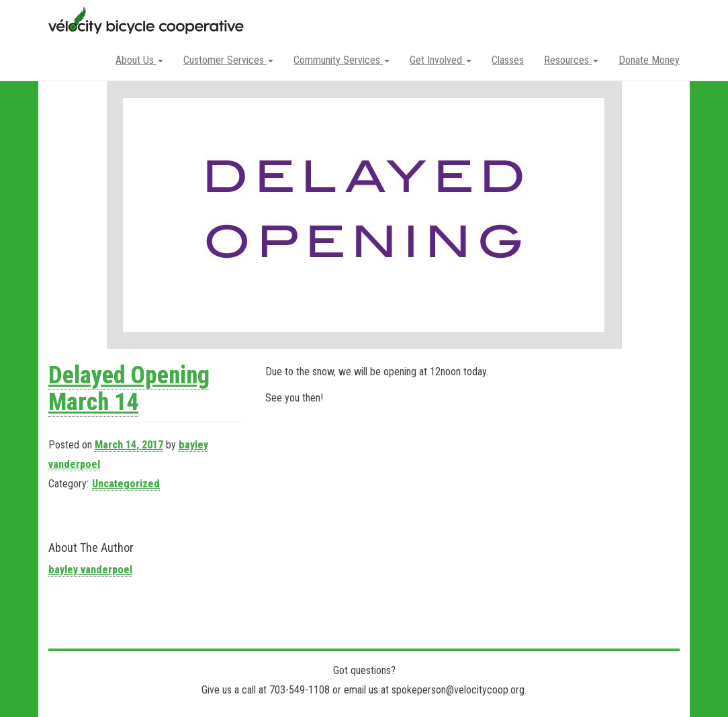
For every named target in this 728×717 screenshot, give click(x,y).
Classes (508, 60)
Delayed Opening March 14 (129, 389)
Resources (571, 60)
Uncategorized (126, 484)
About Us (139, 60)
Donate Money (649, 60)
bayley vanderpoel (90, 570)
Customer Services (228, 60)
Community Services (342, 60)
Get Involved (441, 60)
